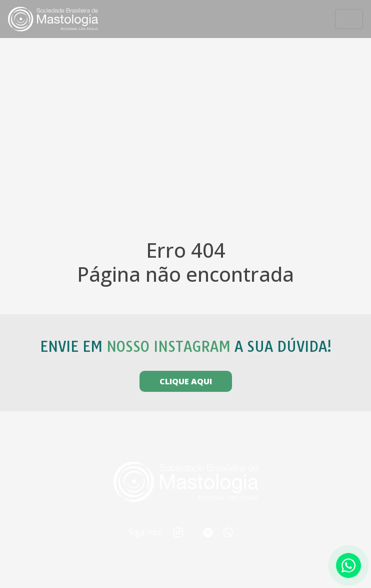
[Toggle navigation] (349, 19)
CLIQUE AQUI (186, 381)
